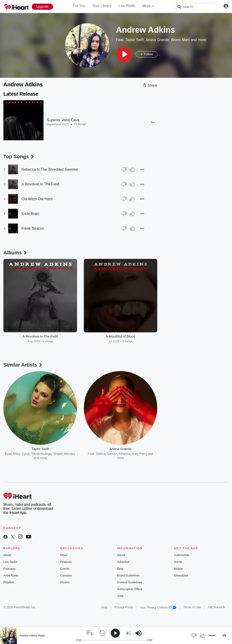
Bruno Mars (180, 40)
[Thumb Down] (124, 170)
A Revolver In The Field (40, 184)
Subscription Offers (130, 589)
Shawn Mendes (64, 454)
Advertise (123, 562)
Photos (65, 582)
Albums (16, 253)
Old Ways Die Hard (37, 199)
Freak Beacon (33, 228)
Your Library (102, 6)
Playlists (9, 582)
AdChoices (216, 607)
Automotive (181, 555)
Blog (120, 569)
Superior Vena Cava (63, 120)
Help (105, 607)
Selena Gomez (106, 454)
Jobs (120, 596)
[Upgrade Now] (42, 7)
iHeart (7, 555)
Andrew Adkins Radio (32, 636)
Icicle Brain (30, 214)
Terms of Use (192, 607)
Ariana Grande (157, 40)
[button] (124, 54)
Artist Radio (11, 575)
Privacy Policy (124, 607)
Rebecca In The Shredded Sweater (50, 169)
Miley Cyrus (22, 454)
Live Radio (127, 6)
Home (178, 562)
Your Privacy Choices (158, 607)
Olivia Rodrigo (41, 454)
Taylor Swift (135, 40)
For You (79, 6)
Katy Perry (140, 454)
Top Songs (19, 157)
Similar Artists (23, 365)
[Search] (197, 7)
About (121, 555)
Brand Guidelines (128, 575)
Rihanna (125, 454)
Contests (66, 575)
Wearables (181, 575)
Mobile (178, 569)
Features (66, 562)
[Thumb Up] (132, 170)
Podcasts (9, 569)
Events (65, 569)
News (64, 555)
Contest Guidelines (130, 582)
